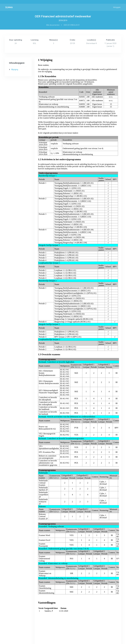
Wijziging (15, 69)
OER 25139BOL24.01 (72, 25)
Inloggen (117, 7)
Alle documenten (53, 25)
